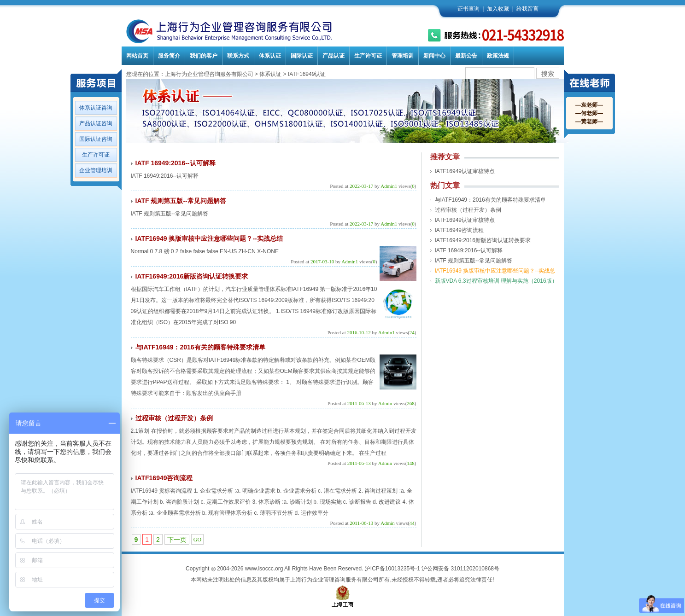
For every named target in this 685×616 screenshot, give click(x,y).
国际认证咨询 (96, 139)
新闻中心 (434, 56)
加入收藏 (498, 9)
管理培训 (403, 56)
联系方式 (238, 56)
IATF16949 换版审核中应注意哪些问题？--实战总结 (209, 238)
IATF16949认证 (307, 74)
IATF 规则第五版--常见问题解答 (181, 201)
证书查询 (468, 9)
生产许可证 (368, 56)
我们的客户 (204, 56)
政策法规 (498, 56)
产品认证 (334, 56)
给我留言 (527, 9)
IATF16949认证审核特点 (465, 171)
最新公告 (466, 56)
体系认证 (270, 56)
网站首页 (137, 56)
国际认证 (302, 56)
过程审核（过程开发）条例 (174, 418)
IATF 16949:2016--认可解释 (176, 163)
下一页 (177, 540)
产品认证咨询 (96, 123)
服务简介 (169, 56)
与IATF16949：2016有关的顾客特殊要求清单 (200, 347)
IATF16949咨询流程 (164, 478)
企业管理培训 (96, 170)
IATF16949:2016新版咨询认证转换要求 (192, 276)
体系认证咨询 (96, 108)
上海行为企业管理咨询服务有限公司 (209, 74)
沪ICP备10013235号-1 (392, 569)
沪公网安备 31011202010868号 (460, 569)
